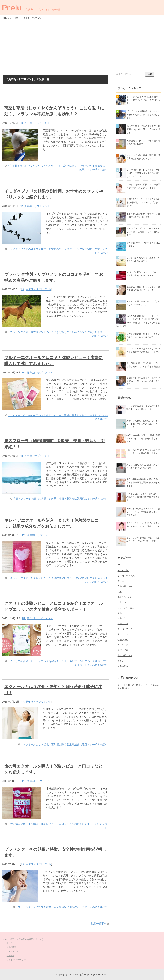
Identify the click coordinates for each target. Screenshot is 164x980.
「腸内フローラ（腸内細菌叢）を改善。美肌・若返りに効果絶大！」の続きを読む (60, 499)
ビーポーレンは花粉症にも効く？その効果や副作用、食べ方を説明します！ (143, 115)
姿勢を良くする (125, 597)
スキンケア (123, 618)
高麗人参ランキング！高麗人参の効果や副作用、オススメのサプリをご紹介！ (143, 202)
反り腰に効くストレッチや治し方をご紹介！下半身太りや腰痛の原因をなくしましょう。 (143, 173)
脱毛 (120, 592)
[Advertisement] (82, 46)
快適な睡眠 (123, 640)
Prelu (12, 7)
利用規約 (10, 956)
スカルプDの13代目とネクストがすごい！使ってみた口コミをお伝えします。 (143, 232)
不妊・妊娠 (123, 650)
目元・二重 (123, 624)
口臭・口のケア (125, 602)
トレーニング (124, 634)
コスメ (121, 661)
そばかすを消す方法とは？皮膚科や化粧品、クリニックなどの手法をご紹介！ (143, 381)
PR (21, 123)
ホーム (9, 943)
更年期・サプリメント (37, 123)
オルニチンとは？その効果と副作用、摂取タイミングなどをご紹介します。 (143, 100)
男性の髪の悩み (125, 655)
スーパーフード (125, 629)
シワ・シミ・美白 (126, 608)
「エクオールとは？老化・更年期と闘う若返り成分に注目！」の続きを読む (64, 745)
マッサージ (123, 645)
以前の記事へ (99, 923)
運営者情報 (11, 947)
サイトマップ (12, 951)
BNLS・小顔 (123, 571)
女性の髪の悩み (125, 586)
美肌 (120, 613)
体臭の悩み (123, 666)
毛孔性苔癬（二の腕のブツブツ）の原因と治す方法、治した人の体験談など (143, 129)
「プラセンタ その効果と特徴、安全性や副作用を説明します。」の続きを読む (61, 907)
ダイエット (123, 581)
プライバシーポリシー (16, 960)
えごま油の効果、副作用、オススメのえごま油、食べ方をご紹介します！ (143, 337)
